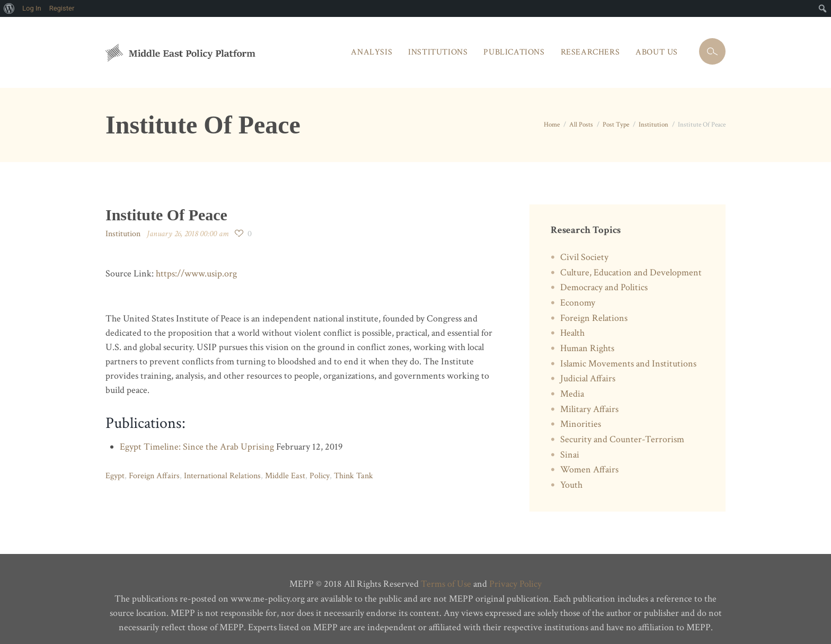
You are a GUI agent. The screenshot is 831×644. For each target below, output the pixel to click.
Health (572, 330)
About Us (657, 52)
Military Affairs (589, 403)
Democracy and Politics (604, 286)
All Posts (581, 124)
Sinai (570, 447)
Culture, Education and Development (631, 271)
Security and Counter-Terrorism (622, 432)
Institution (653, 124)
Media (572, 388)
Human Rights (587, 345)
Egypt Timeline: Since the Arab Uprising (197, 446)
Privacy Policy (515, 575)
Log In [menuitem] (32, 8)
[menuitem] (9, 8)
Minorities (581, 418)
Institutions (438, 52)
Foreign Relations (594, 315)
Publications (514, 52)
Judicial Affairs (588, 374)
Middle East (285, 474)
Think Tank (353, 474)
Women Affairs (589, 462)
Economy (578, 301)
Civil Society (584, 257)
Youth (571, 476)
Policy (319, 474)
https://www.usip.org (196, 273)
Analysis (372, 52)
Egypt (115, 474)
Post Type (616, 124)
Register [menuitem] (62, 8)
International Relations (222, 474)
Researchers (590, 52)
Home (552, 124)
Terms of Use (446, 575)
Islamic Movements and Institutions (628, 359)
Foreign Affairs (154, 474)
